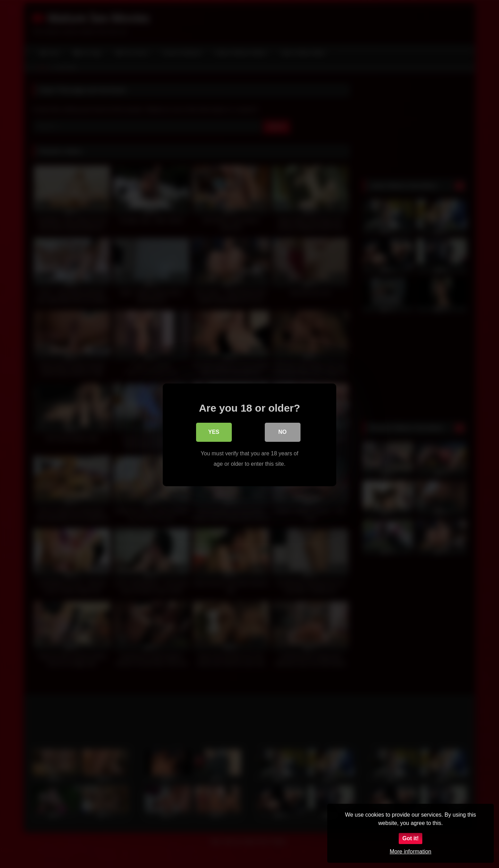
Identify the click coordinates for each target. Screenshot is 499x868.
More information (411, 852)
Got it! (410, 838)
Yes (214, 432)
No (282, 432)
